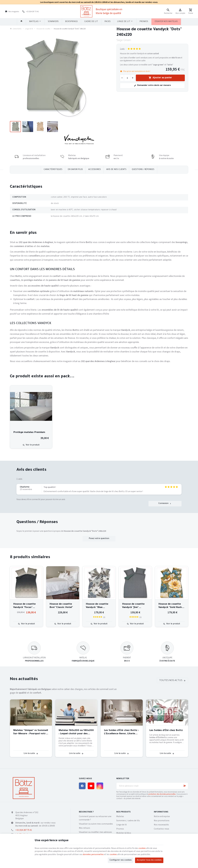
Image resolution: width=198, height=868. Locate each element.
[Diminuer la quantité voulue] (122, 78)
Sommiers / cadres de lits (128, 821)
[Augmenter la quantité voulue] (133, 78)
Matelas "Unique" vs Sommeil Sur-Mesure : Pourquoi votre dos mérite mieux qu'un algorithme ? (31, 732)
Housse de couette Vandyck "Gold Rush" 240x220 (171, 606)
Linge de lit (29, 29)
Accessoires (95, 170)
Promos (120, 829)
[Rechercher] (168, 11)
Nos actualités (24, 679)
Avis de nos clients (116, 170)
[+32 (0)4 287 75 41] (30, 11)
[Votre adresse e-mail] (152, 786)
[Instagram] (100, 786)
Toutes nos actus (171, 681)
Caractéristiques (53, 170)
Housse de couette (43, 29)
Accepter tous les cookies (149, 860)
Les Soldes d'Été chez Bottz (166, 731)
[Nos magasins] (12, 11)
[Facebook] (82, 786)
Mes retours (84, 828)
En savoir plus (75, 170)
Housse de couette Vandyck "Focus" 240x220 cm (24, 606)
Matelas (120, 816)
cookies (142, 848)
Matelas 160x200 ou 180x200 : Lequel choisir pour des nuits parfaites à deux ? (76, 732)
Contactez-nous (161, 829)
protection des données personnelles (162, 794)
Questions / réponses (143, 170)
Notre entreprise (162, 816)
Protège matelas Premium (29, 432)
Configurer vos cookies (121, 860)
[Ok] (185, 786)
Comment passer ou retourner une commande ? (95, 818)
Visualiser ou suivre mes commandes (96, 824)
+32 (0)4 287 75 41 (24, 830)
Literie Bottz (16, 29)
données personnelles (93, 854)
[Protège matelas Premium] (31, 406)
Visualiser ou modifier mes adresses (95, 832)
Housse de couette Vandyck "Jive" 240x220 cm (133, 606)
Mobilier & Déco (124, 833)
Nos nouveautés (161, 825)
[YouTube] (91, 786)
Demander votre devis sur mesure (152, 86)
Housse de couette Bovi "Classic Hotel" (61, 606)
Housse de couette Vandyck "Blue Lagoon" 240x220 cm (98, 606)
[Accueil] (21, 22)
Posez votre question (99, 539)
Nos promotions (162, 821)
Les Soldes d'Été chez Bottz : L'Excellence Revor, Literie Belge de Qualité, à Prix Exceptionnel (121, 732)
